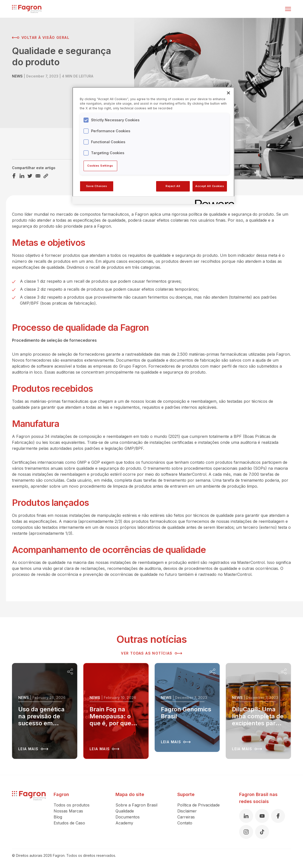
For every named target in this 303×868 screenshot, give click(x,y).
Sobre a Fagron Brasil (136, 805)
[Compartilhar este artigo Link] (46, 176)
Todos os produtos (72, 805)
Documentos (128, 817)
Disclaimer (187, 811)
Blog (58, 817)
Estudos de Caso (69, 823)
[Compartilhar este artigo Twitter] (30, 176)
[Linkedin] (246, 816)
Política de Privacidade (199, 805)
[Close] (228, 93)
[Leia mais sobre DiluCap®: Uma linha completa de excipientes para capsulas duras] (258, 711)
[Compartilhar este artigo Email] (38, 176)
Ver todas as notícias (151, 653)
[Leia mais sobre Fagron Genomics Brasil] (187, 707)
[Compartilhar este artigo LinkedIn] (22, 176)
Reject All (173, 186)
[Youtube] (262, 816)
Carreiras (186, 817)
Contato (185, 823)
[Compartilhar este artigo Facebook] (14, 176)
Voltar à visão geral (41, 38)
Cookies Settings (100, 166)
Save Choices (97, 186)
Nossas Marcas (68, 811)
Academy (124, 823)
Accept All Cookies (210, 186)
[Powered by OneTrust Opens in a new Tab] (213, 201)
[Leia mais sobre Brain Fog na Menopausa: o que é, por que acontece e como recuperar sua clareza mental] (116, 711)
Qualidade (125, 811)
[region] (153, 145)
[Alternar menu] (288, 9)
